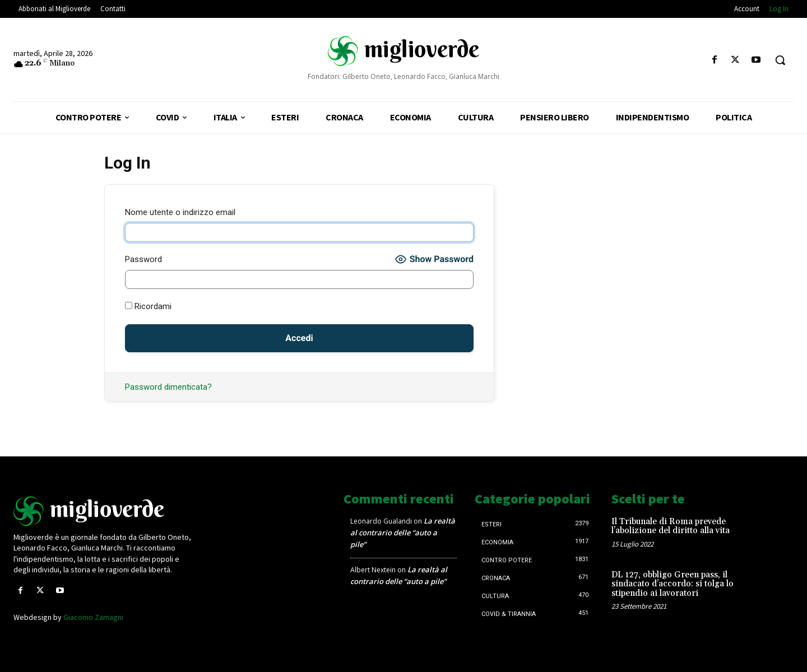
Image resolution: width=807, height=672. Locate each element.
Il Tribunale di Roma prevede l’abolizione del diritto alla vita (671, 526)
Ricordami (148, 306)
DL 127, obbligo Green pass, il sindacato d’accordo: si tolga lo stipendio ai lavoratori (672, 584)
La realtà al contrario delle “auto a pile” (403, 533)
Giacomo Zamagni (93, 617)
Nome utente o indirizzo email (180, 212)
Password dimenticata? (168, 387)
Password (143, 259)
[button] (780, 60)
